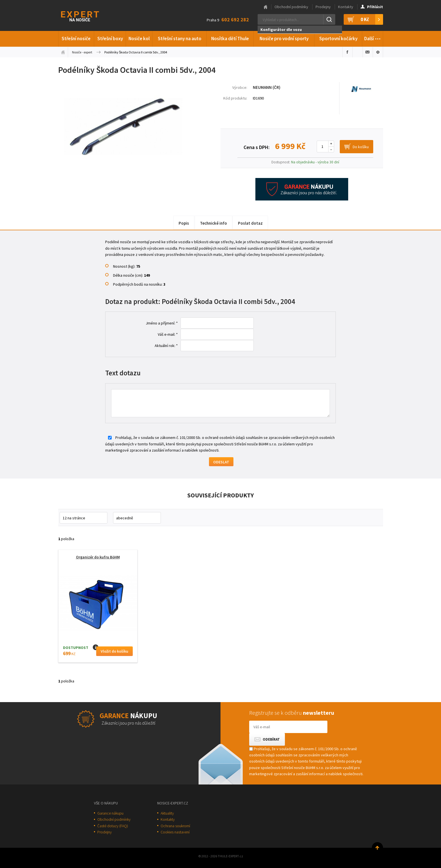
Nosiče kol (139, 39)
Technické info (213, 223)
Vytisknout (378, 52)
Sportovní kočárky (338, 39)
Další (373, 38)
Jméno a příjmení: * (162, 323)
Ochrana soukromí (175, 826)
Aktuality (167, 813)
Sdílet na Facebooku (347, 52)
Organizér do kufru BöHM (98, 557)
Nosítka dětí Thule (230, 39)
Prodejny (323, 7)
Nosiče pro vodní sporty (284, 39)
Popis (184, 223)
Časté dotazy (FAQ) (113, 826)
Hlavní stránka (265, 7)
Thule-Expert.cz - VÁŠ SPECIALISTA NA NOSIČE (87, 16)
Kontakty (346, 7)
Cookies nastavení (175, 832)
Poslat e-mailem (368, 52)
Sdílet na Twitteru (358, 52)
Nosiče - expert (82, 52)
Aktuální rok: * (166, 346)
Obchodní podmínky (291, 7)
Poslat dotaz (250, 223)
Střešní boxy (110, 39)
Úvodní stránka (63, 52)
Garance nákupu (110, 813)
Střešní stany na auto (180, 39)
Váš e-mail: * (168, 334)
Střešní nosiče (76, 39)
